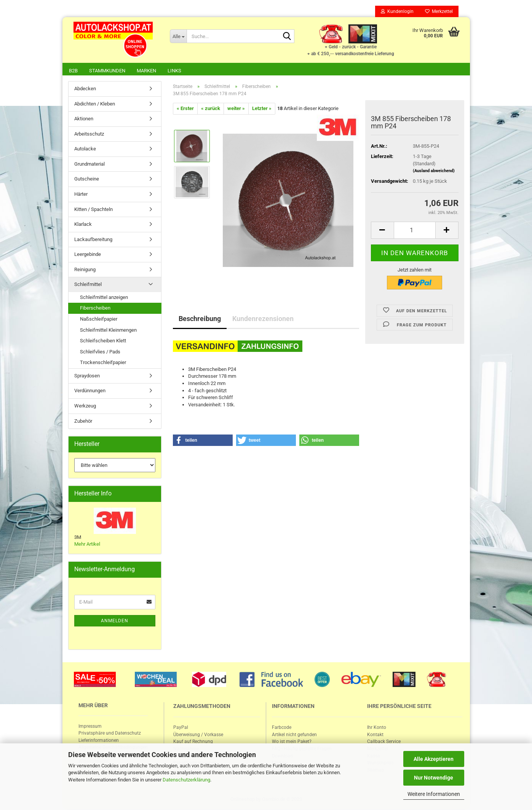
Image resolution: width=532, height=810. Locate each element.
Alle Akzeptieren (434, 759)
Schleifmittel (88, 285)
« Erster (185, 109)
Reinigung (85, 270)
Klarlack (83, 225)
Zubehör (83, 422)
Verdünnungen (90, 391)
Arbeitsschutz (89, 135)
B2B (73, 71)
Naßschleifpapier (99, 320)
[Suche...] (178, 36)
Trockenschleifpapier (103, 363)
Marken (146, 71)
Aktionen (84, 119)
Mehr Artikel (87, 545)
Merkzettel (439, 11)
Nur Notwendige (434, 778)
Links (174, 71)
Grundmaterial (89, 165)
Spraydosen (87, 376)
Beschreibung (200, 319)
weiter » (236, 109)
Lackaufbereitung (93, 240)
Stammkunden (107, 71)
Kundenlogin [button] (397, 11)
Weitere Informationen (434, 794)
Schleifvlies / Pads (100, 352)
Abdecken (85, 89)
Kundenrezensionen (263, 319)
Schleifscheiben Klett (103, 341)
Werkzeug (85, 407)
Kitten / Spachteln (93, 210)
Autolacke (85, 149)
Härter (81, 195)
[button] (203, 441)
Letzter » (262, 109)
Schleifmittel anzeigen (104, 298)
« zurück (211, 109)
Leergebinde (88, 255)
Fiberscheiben (95, 309)
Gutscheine (87, 180)
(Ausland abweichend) (434, 172)
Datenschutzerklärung (186, 780)
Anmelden (115, 621)
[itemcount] (415, 231)
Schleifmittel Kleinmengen (108, 331)
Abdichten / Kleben (95, 105)
